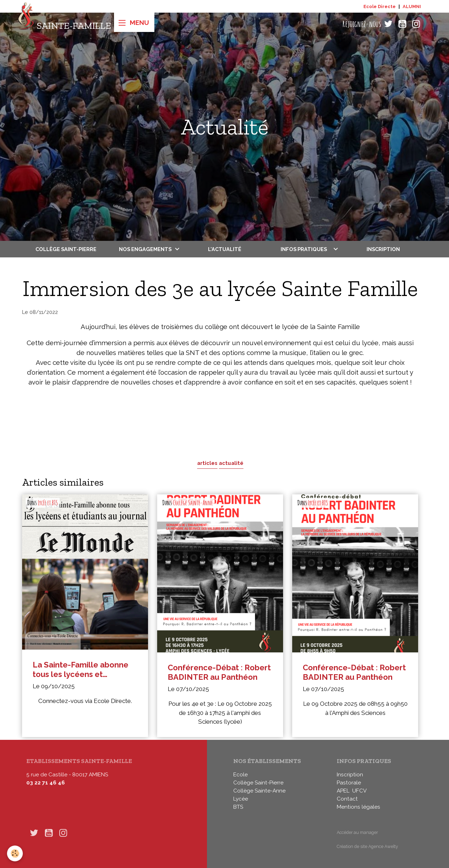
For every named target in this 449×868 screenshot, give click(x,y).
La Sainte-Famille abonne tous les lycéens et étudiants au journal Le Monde (81, 669)
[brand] (64, 24)
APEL (343, 791)
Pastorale (349, 783)
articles (207, 463)
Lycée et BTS (48, 503)
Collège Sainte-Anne (193, 503)
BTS (238, 807)
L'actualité (225, 249)
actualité (231, 463)
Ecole (240, 775)
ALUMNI (412, 6)
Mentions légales (358, 807)
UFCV (359, 791)
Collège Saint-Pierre (66, 249)
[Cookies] (15, 853)
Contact (347, 799)
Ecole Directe (380, 6)
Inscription (383, 249)
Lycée (241, 799)
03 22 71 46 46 (46, 783)
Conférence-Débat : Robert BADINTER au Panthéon (219, 672)
